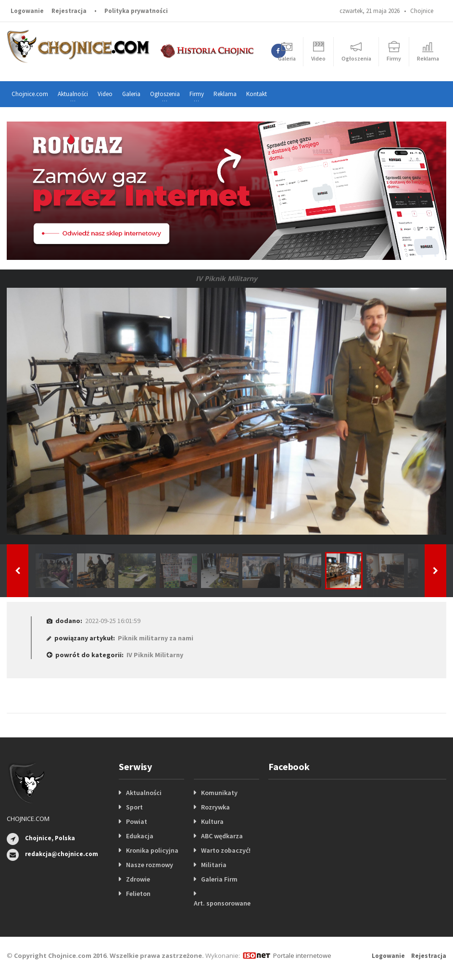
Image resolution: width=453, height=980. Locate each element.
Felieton (138, 894)
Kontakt (257, 94)
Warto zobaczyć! (226, 850)
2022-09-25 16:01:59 (113, 621)
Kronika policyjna (152, 850)
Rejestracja (69, 11)
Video (105, 94)
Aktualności (144, 793)
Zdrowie (138, 879)
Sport (134, 807)
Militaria (214, 865)
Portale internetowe (302, 955)
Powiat (137, 821)
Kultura (212, 821)
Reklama (225, 94)
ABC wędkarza (222, 836)
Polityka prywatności (136, 11)
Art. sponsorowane (222, 903)
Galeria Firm (219, 879)
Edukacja (140, 836)
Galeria (131, 94)
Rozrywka (215, 807)
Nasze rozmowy (150, 865)
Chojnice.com (30, 94)
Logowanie (27, 11)
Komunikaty (219, 793)
